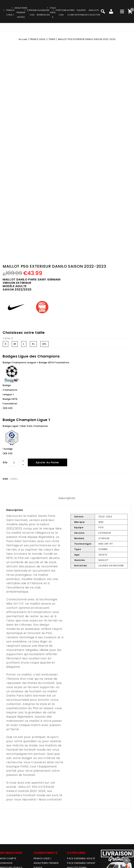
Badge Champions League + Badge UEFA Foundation (36, 362)
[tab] (67, 498)
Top (127, 860)
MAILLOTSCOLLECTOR (94, 12)
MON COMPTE (8, 858)
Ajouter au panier (47, 462)
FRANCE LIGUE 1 (38, 39)
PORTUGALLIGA (61, 12)
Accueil (23, 39)
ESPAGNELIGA (32, 12)
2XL (44, 344)
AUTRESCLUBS (71, 12)
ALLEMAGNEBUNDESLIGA (43, 12)
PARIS (52, 39)
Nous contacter (50, 799)
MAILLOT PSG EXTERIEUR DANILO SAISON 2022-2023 (30, 789)
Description (67, 498)
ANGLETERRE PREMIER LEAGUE (21, 12)
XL (33, 344)
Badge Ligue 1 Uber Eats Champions (25, 426)
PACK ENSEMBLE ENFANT (81, 863)
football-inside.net (37, 750)
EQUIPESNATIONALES (81, 12)
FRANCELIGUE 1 (10, 12)
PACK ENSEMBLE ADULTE (81, 858)
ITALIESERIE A (53, 12)
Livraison (6, 863)
